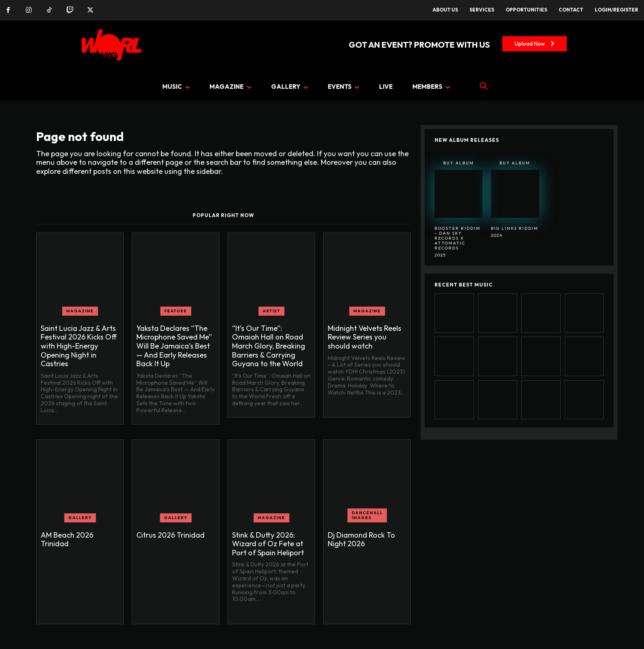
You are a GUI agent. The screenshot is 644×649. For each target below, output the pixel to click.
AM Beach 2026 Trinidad (67, 539)
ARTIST (271, 311)
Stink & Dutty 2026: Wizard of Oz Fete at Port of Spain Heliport (268, 544)
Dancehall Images (367, 515)
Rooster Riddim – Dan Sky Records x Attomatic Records (458, 238)
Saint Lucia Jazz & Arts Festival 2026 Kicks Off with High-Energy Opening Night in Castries (79, 346)
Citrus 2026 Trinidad (170, 535)
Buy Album (459, 163)
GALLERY (80, 518)
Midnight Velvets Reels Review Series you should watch (365, 337)
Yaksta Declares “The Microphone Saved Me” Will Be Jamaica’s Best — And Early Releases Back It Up (174, 346)
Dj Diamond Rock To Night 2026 (361, 539)
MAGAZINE (80, 311)
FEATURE (176, 311)
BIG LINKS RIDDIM (515, 228)
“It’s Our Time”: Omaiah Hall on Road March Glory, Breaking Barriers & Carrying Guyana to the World (269, 346)
